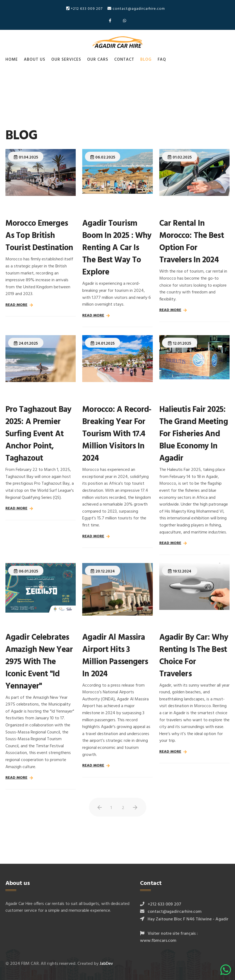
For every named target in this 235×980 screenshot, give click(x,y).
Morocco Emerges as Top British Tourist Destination (39, 236)
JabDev (106, 964)
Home (12, 60)
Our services (66, 60)
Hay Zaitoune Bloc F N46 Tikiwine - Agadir (188, 919)
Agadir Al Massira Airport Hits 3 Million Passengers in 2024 (115, 656)
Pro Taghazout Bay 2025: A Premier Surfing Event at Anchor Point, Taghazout (38, 434)
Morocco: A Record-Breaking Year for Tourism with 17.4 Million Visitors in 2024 (117, 434)
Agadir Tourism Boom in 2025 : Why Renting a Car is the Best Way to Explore (117, 248)
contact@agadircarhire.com (136, 9)
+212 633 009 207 (84, 9)
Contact (124, 60)
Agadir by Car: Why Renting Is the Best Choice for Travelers (194, 656)
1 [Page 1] (111, 808)
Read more (16, 305)
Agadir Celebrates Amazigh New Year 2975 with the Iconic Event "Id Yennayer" (39, 662)
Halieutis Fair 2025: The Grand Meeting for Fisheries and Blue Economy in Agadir (194, 434)
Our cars (98, 60)
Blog (146, 60)
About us (35, 60)
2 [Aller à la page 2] (123, 808)
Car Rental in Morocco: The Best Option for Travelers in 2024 (192, 242)
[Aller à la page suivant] (135, 808)
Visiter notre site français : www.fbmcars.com (169, 937)
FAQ (162, 60)
